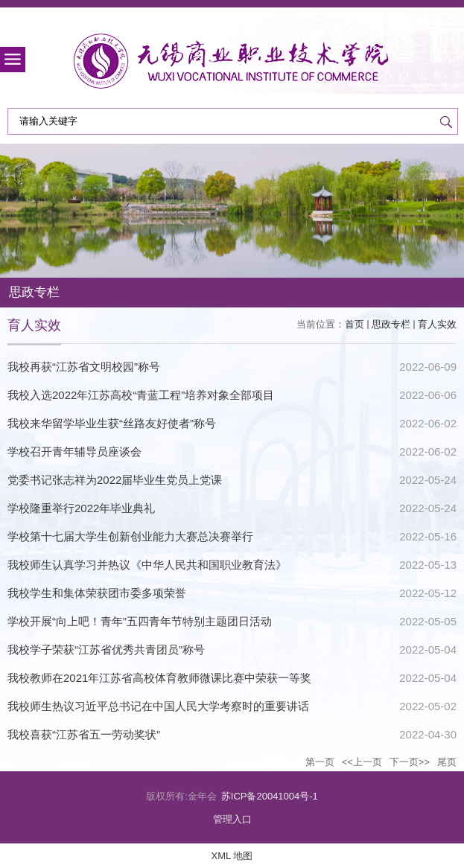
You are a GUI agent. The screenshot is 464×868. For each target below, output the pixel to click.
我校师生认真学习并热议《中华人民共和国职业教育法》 (147, 565)
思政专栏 (391, 324)
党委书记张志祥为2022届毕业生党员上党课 (115, 480)
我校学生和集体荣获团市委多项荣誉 (97, 593)
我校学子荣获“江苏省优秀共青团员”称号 (106, 650)
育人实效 (437, 324)
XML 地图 (232, 856)
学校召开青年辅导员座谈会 (74, 451)
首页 (355, 324)
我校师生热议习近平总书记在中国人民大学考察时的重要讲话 (158, 706)
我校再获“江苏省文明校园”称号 (84, 367)
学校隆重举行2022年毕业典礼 (81, 508)
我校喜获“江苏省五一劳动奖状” (84, 734)
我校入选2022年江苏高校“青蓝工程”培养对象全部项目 (141, 395)
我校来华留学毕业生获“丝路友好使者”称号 (112, 423)
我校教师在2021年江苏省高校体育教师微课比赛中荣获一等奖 (159, 678)
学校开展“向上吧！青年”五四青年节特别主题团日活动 (140, 621)
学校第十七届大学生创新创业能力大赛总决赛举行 (130, 536)
